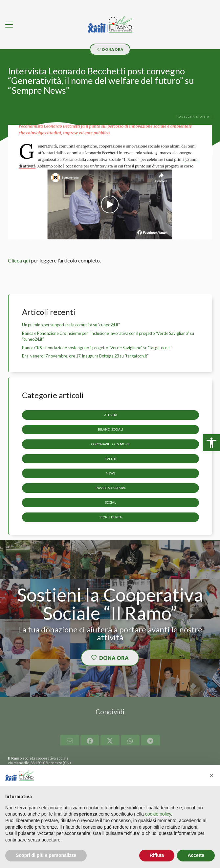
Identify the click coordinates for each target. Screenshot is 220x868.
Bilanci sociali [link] (110, 429)
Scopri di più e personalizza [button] (46, 855)
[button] (211, 776)
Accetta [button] (196, 855)
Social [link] (110, 502)
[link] (211, 443)
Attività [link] (111, 415)
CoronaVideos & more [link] (110, 444)
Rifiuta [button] (157, 855)
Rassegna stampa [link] (111, 488)
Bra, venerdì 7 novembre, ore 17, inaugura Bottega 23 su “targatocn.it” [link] (85, 356)
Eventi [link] (110, 458)
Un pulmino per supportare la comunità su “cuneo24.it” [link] (71, 325)
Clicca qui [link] (19, 260)
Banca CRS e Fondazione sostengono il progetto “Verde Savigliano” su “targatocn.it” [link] (97, 348)
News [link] (110, 473)
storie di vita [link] (111, 517)
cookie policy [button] (158, 814)
